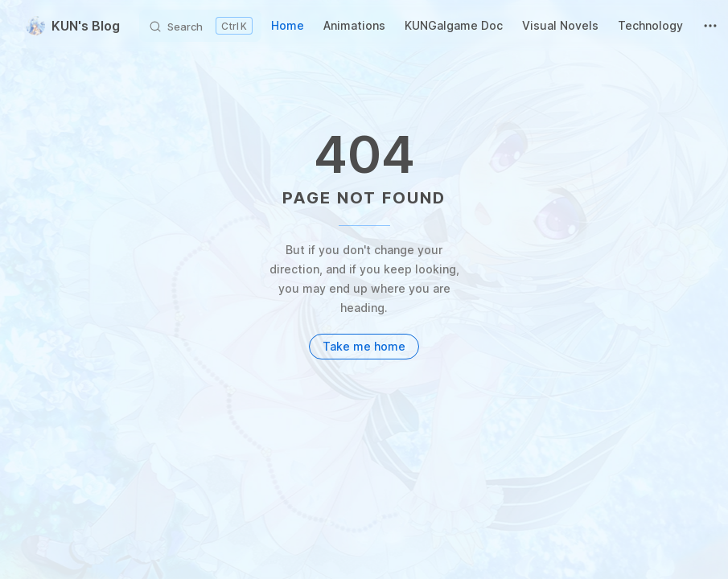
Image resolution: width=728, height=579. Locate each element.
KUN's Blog (73, 26)
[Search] (200, 26)
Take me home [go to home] (364, 346)
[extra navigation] (710, 26)
